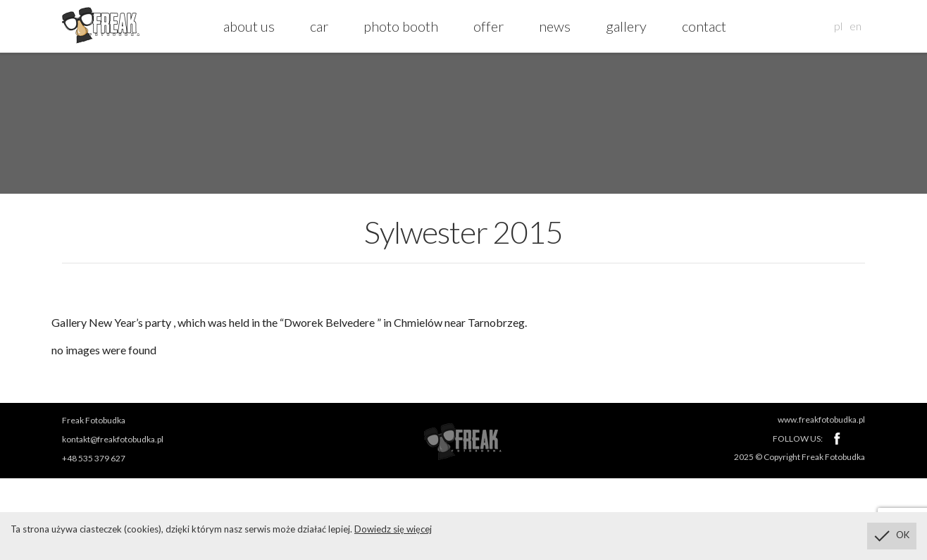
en (856, 26)
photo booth (401, 26)
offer (489, 26)
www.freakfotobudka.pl (821, 419)
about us (249, 26)
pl (838, 26)
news (555, 26)
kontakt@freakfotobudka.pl (113, 439)
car (319, 26)
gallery (626, 26)
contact (704, 26)
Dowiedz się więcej (393, 529)
